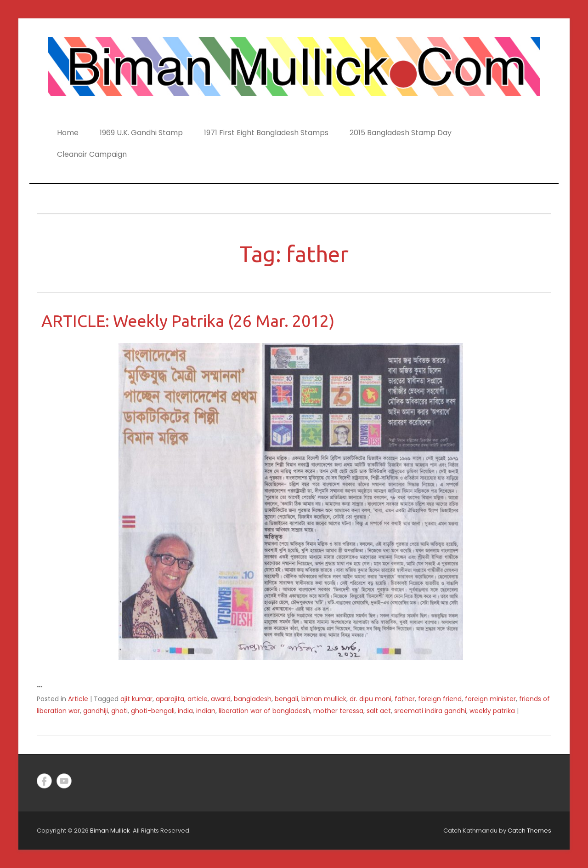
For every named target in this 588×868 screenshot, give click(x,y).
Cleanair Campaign (92, 154)
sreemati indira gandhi (430, 711)
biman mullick (324, 699)
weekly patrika (492, 711)
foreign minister (490, 699)
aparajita (170, 699)
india (185, 711)
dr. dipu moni (370, 699)
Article (78, 699)
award (221, 699)
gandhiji (96, 711)
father (405, 699)
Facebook (44, 781)
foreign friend (440, 699)
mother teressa (338, 711)
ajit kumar (136, 699)
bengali (286, 699)
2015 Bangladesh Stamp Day (401, 133)
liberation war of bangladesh (264, 711)
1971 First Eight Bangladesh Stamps (266, 133)
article (198, 699)
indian (206, 711)
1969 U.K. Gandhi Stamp (141, 133)
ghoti (119, 711)
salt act (379, 711)
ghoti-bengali (153, 711)
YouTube (64, 781)
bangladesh (253, 699)
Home (68, 133)
